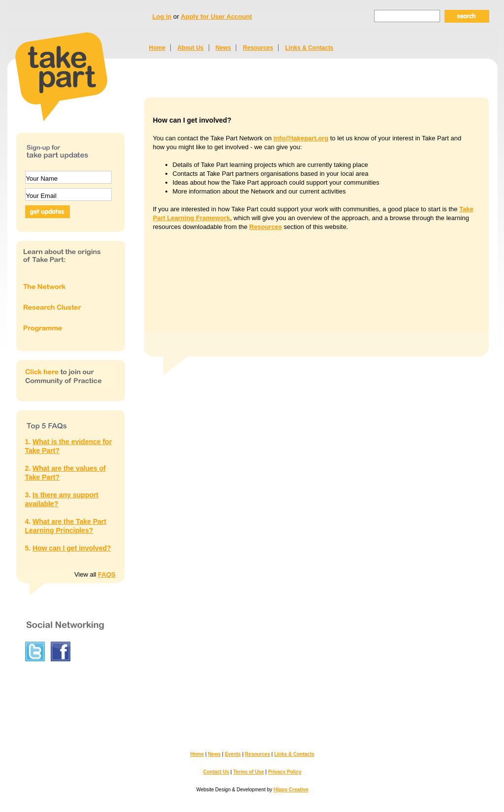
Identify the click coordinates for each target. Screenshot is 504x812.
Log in (162, 16)
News (223, 48)
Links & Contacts (309, 48)
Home (157, 48)
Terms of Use (249, 772)
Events (233, 754)
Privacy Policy (284, 772)
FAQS (107, 574)
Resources (258, 48)
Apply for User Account (216, 16)
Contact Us (216, 772)
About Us (190, 48)
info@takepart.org (301, 138)
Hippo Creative (291, 790)
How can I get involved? (72, 548)
